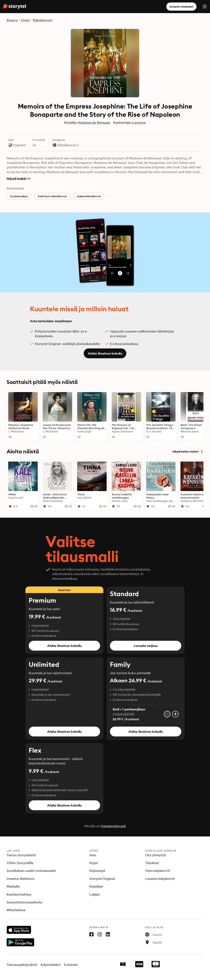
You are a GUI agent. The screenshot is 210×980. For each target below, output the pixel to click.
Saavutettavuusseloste (24, 902)
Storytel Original (102, 879)
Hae (93, 855)
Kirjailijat (96, 886)
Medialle (13, 886)
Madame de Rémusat (94, 122)
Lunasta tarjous (146, 646)
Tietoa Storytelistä (21, 855)
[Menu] (205, 7)
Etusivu (12, 20)
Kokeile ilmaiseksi (181, 7)
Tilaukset (152, 863)
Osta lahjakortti (158, 871)
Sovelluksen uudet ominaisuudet (31, 871)
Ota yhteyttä (156, 855)
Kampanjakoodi (113, 826)
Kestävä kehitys (19, 894)
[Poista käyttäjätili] (167, 714)
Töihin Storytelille (20, 863)
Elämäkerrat (42, 20)
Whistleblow (16, 910)
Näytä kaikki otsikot (188, 451)
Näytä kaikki (19, 179)
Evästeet (71, 965)
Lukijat (95, 894)
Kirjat (25, 20)
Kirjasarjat (98, 871)
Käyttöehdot (51, 965)
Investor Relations (21, 879)
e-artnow (139, 122)
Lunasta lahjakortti (160, 879)
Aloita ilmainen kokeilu (105, 353)
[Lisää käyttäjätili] (175, 714)
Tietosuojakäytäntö (22, 965)
